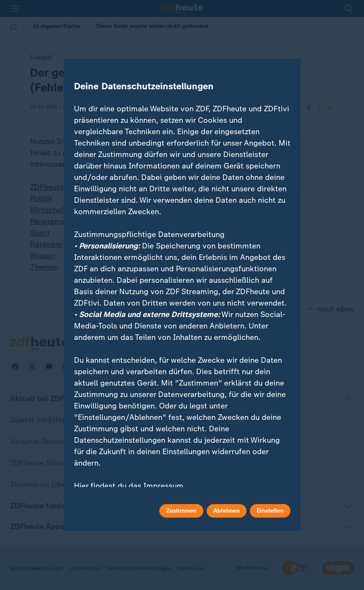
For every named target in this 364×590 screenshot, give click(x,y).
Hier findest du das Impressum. (130, 486)
